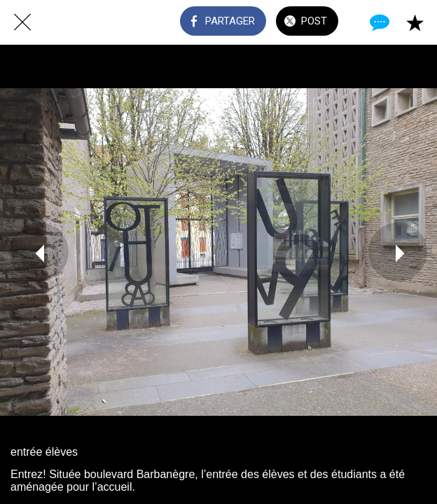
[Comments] (378, 22)
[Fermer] (22, 22)
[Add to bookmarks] (415, 22)
